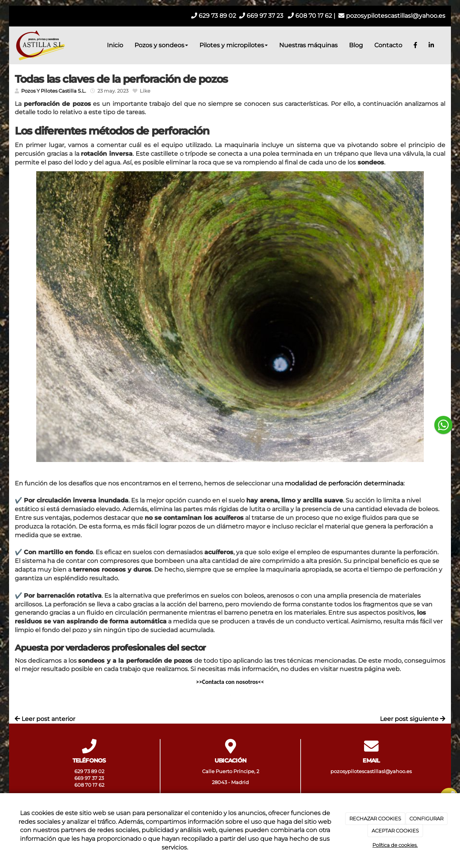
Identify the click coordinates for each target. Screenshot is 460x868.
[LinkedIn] (431, 45)
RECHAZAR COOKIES (375, 818)
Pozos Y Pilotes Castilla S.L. (54, 91)
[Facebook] (415, 45)
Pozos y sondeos (161, 45)
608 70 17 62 (310, 16)
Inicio (115, 45)
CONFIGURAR (426, 818)
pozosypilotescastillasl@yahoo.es (392, 16)
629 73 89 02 (214, 16)
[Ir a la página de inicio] (39, 45)
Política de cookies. (395, 845)
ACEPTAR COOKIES (395, 831)
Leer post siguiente (413, 719)
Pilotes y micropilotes (234, 45)
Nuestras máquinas (308, 45)
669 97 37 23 (261, 16)
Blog (356, 45)
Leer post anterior (45, 719)
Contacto (388, 45)
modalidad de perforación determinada (344, 483)
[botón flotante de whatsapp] (443, 425)
